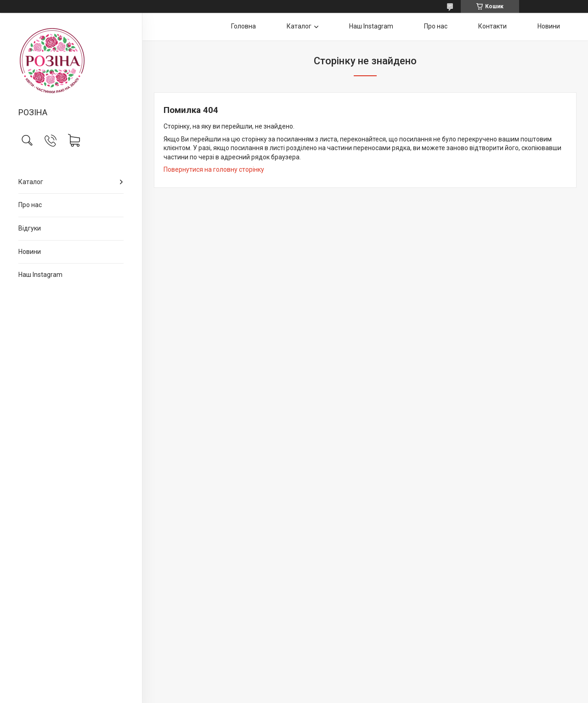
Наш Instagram (40, 275)
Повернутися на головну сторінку (214, 169)
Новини (30, 252)
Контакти (492, 26)
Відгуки (30, 228)
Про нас (30, 205)
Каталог (31, 182)
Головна (243, 26)
